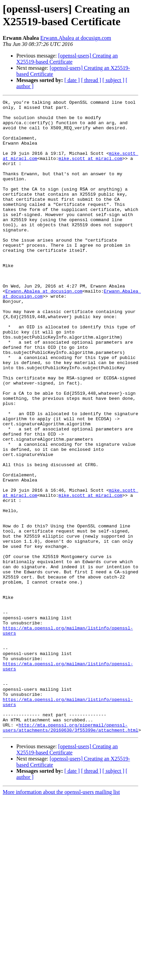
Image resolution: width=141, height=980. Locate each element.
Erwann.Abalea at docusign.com (76, 38)
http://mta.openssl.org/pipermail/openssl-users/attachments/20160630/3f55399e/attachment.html (70, 853)
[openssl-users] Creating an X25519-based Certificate (67, 59)
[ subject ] (113, 80)
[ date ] (72, 80)
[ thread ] (91, 80)
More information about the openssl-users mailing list (61, 919)
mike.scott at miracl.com (90, 170)
